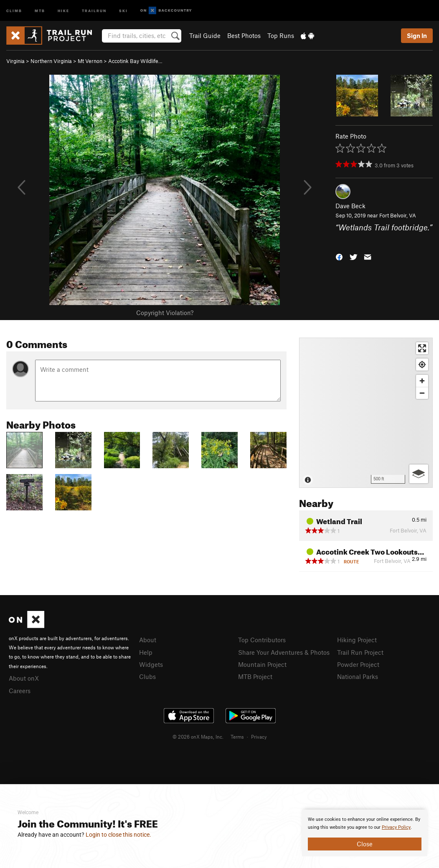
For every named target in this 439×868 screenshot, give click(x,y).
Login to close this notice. (118, 835)
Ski (123, 10)
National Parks (358, 676)
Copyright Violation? (165, 313)
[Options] (419, 474)
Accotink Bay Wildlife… (135, 61)
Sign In (417, 35)
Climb (14, 10)
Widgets (151, 664)
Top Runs (281, 35)
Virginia (15, 61)
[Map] (366, 413)
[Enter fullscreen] (422, 348)
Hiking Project (357, 640)
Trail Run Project (360, 652)
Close (365, 844)
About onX (24, 678)
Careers (20, 691)
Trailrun (94, 10)
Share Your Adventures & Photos (284, 652)
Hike (63, 10)
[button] (339, 256)
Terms (237, 737)
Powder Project (358, 664)
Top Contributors (262, 640)
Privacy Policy (396, 827)
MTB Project (255, 676)
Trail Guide (205, 35)
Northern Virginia (51, 61)
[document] (365, 833)
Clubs (147, 676)
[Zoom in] (422, 381)
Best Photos (244, 35)
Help (146, 652)
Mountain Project (262, 664)
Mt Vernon (90, 61)
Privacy (259, 737)
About (148, 640)
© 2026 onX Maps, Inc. (198, 737)
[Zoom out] (422, 393)
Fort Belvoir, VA (398, 215)
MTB (40, 10)
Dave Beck (350, 206)
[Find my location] (422, 365)
